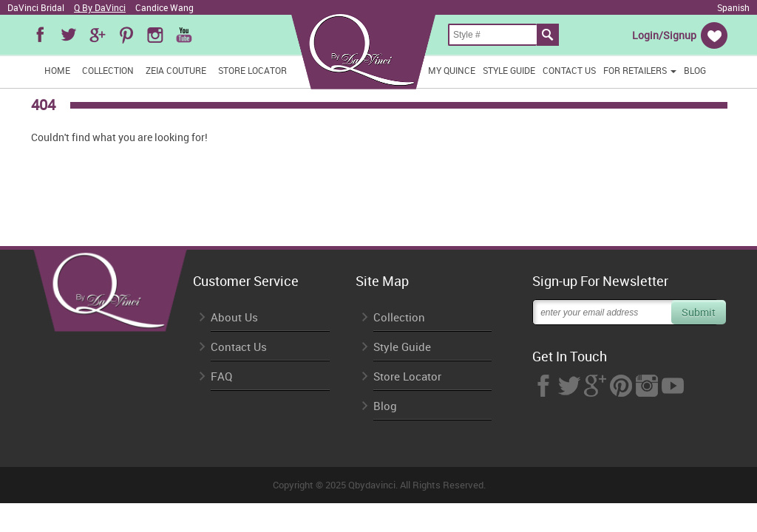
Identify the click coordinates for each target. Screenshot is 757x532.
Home (57, 70)
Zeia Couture (176, 70)
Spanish (733, 7)
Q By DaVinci (100, 7)
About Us (234, 317)
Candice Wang (164, 7)
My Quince (452, 70)
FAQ (221, 376)
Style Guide (509, 70)
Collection (108, 70)
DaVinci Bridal (36, 7)
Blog (695, 70)
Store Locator (252, 70)
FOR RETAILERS (640, 70)
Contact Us (569, 70)
